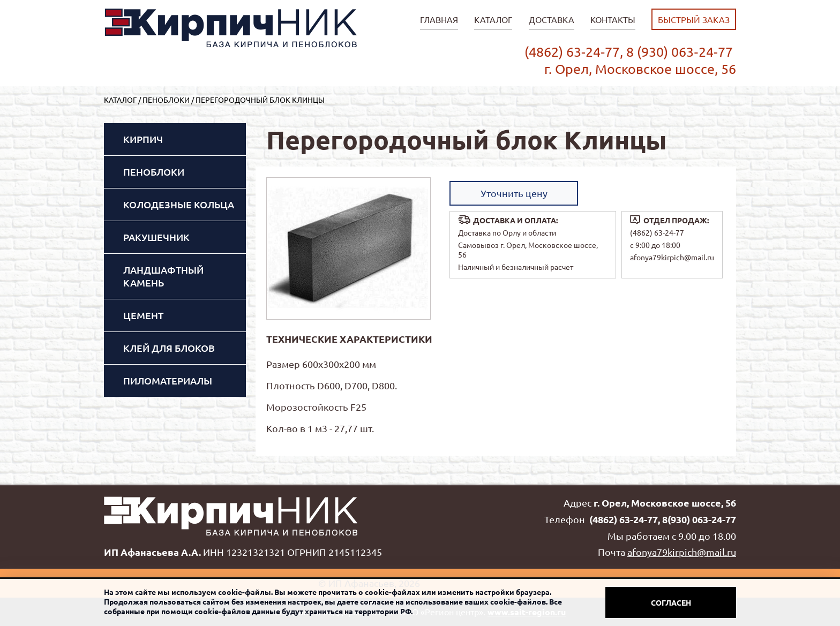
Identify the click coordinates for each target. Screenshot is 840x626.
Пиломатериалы (168, 380)
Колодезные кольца (179, 204)
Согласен (671, 602)
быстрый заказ (694, 19)
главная (439, 19)
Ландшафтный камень (163, 276)
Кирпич (143, 139)
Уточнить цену (514, 193)
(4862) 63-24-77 (657, 232)
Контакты (613, 19)
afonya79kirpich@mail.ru (672, 257)
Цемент (143, 315)
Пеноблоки (166, 100)
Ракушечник (156, 237)
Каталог (493, 19)
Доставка (552, 19)
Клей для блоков (169, 348)
